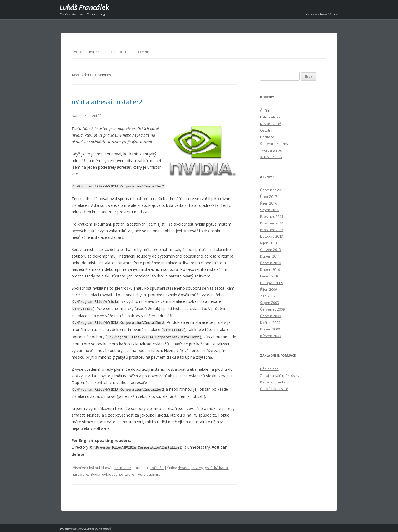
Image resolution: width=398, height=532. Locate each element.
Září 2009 (268, 296)
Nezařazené (271, 124)
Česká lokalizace (274, 389)
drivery (197, 465)
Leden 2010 (270, 276)
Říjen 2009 (269, 289)
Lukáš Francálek (84, 7)
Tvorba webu (271, 150)
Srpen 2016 (269, 210)
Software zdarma (275, 144)
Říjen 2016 (269, 203)
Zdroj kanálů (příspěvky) (280, 375)
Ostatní (266, 130)
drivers (184, 465)
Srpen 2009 (269, 303)
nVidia (95, 472)
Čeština (266, 110)
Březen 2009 (270, 336)
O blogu (118, 52)
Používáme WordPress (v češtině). (86, 527)
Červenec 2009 (272, 309)
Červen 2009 (270, 316)
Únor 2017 (269, 197)
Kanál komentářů (275, 382)
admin (154, 472)
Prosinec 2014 (272, 223)
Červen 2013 (270, 250)
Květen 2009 (270, 322)
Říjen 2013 (269, 243)
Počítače (157, 465)
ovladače (110, 472)
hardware (80, 472)
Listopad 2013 (272, 236)
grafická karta (216, 465)
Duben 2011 (270, 256)
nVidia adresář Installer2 (107, 102)
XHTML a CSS (271, 157)
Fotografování (272, 117)
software (127, 472)
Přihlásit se (269, 369)
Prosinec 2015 (272, 216)
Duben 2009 (270, 329)
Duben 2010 (270, 269)
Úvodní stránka (86, 52)
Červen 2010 (270, 263)
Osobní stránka (71, 14)
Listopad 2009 (272, 283)
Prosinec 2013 (272, 230)
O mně (144, 52)
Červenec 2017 (272, 190)
